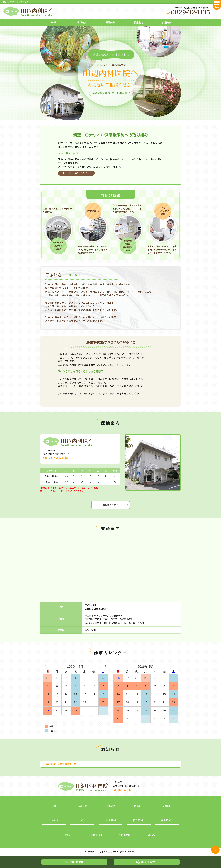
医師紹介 (82, 23)
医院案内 (110, 23)
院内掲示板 (125, 835)
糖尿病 (68, 835)
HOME (53, 23)
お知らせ (82, 806)
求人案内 (153, 835)
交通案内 (167, 23)
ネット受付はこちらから (76, 173)
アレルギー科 (111, 820)
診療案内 (138, 23)
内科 (82, 820)
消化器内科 (96, 835)
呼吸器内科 (167, 820)
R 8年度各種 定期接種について (59, 764)
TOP (215, 850)
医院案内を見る (111, 505)
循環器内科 (139, 820)
